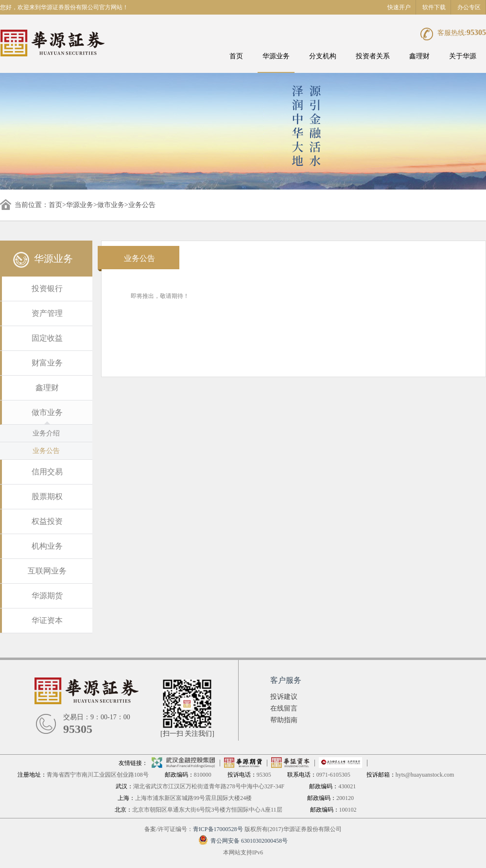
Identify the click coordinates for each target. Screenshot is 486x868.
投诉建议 (284, 697)
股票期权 (47, 496)
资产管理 (47, 313)
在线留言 (284, 708)
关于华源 (463, 56)
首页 (236, 56)
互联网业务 (47, 571)
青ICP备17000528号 (218, 829)
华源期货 (47, 596)
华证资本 (47, 620)
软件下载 (434, 7)
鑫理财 (419, 56)
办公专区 (469, 7)
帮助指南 (284, 720)
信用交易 (47, 472)
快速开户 (399, 7)
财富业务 (47, 363)
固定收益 (47, 338)
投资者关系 (373, 56)
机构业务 (47, 546)
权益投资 (47, 521)
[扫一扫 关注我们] (187, 734)
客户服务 (286, 680)
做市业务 (111, 205)
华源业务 (276, 56)
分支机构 (323, 56)
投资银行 (47, 288)
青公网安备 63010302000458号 (243, 841)
